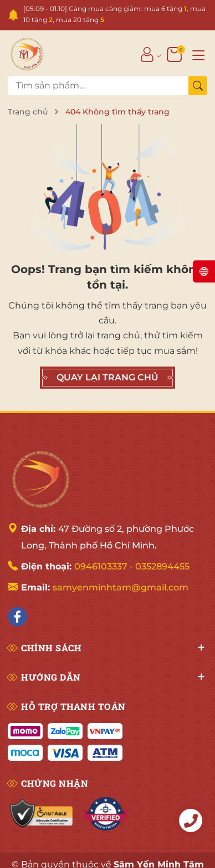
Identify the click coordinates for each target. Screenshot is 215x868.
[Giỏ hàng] (175, 54)
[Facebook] (17, 617)
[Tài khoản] (147, 54)
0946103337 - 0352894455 (132, 566)
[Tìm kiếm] (198, 86)
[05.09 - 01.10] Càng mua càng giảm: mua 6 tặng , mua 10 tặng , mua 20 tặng (114, 14)
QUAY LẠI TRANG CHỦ (107, 378)
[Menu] (198, 54)
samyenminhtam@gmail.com (121, 587)
